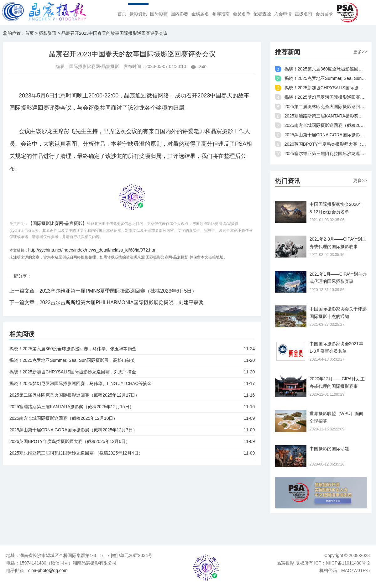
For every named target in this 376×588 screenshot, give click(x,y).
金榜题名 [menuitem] (200, 14)
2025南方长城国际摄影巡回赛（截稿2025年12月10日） (132, 418)
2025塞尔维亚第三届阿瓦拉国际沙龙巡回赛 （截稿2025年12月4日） (132, 453)
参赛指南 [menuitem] (221, 14)
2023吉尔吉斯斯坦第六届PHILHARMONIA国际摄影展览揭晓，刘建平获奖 (122, 302)
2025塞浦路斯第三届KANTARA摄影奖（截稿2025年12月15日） (132, 407)
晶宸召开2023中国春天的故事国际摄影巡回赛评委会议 (115, 33)
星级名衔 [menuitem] (304, 14)
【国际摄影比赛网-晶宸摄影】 (57, 223)
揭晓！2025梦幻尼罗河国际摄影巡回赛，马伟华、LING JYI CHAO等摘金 (132, 383)
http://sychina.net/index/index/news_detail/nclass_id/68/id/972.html (93, 250)
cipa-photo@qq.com (48, 570)
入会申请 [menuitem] (283, 14)
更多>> (360, 52)
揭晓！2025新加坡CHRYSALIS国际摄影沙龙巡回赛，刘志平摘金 (132, 372)
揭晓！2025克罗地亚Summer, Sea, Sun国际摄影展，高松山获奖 (132, 360)
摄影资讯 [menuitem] (138, 14)
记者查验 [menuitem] (262, 14)
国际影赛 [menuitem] (159, 14)
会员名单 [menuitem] (242, 14)
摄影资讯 (48, 33)
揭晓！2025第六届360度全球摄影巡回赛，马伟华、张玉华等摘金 (132, 349)
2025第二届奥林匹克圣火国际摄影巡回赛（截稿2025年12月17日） (132, 395)
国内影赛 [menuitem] (180, 14)
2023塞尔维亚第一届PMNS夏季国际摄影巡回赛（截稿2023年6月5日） (118, 291)
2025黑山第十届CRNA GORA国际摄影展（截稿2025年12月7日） (132, 430)
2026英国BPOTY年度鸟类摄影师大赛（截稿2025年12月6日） (132, 441)
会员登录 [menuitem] (324, 14)
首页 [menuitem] (122, 14)
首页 (29, 33)
